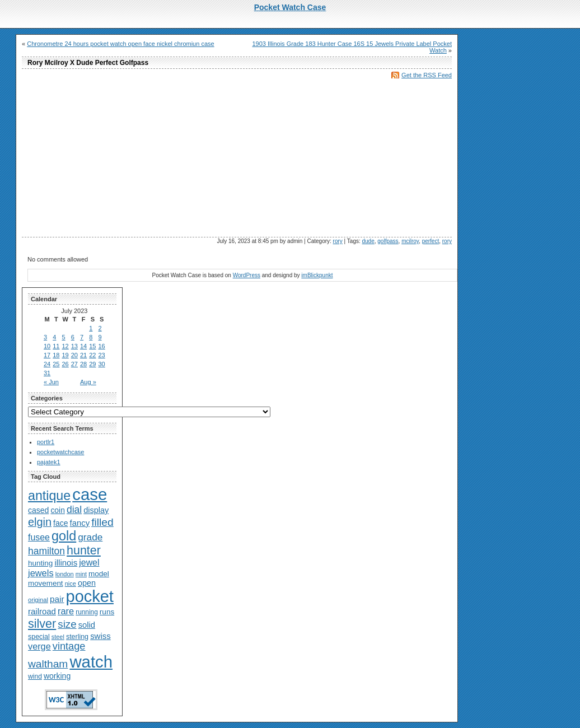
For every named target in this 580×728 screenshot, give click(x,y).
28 (83, 364)
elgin (40, 522)
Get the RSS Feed (427, 75)
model (99, 574)
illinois (66, 563)
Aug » (88, 382)
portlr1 (46, 442)
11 (56, 346)
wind (35, 676)
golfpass (388, 241)
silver (42, 624)
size (67, 624)
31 (47, 373)
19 (66, 355)
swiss (100, 636)
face (60, 523)
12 (66, 346)
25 (56, 364)
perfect (431, 241)
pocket (90, 596)
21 (83, 355)
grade (90, 537)
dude (368, 241)
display (96, 510)
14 (83, 346)
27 (74, 364)
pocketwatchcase (60, 452)
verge (39, 646)
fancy (80, 523)
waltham (48, 664)
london (65, 574)
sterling (77, 637)
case (90, 494)
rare (66, 611)
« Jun (51, 382)
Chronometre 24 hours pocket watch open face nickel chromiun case (120, 44)
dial (74, 510)
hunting (40, 563)
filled (102, 522)
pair (57, 599)
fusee (39, 537)
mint (81, 574)
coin (57, 510)
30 (102, 364)
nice (71, 584)
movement (46, 583)
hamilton (46, 551)
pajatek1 (49, 462)
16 (102, 346)
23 (102, 355)
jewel (89, 563)
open (87, 583)
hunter (84, 550)
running (87, 612)
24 (47, 364)
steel (58, 637)
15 (92, 346)
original (38, 600)
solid (87, 625)
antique (49, 496)
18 (56, 355)
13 (74, 346)
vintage (69, 646)
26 (66, 364)
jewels (41, 573)
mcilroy (410, 241)
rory (338, 241)
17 (47, 355)
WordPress (247, 275)
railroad (42, 611)
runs (107, 612)
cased (38, 510)
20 (74, 355)
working (57, 676)
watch (91, 662)
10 (47, 346)
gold (64, 536)
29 (92, 364)
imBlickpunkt (317, 275)
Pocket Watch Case (290, 7)
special (39, 637)
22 (92, 355)
